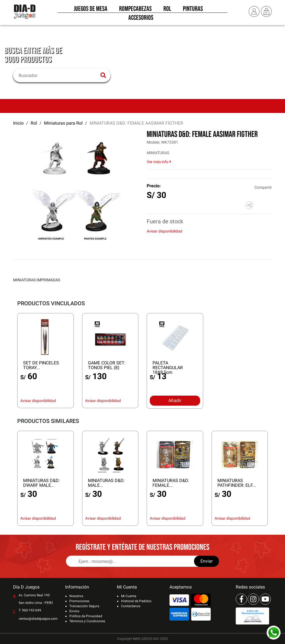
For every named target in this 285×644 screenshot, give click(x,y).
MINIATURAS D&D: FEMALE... (171, 483)
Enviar (207, 561)
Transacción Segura (84, 606)
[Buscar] (58, 75)
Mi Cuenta (129, 596)
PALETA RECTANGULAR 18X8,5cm (168, 368)
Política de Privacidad (86, 616)
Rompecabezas (135, 11)
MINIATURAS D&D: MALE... (106, 483)
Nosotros (76, 596)
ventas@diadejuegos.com (38, 619)
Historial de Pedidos (136, 601)
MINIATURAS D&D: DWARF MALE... (41, 483)
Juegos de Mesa (91, 11)
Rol (167, 11)
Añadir (175, 400)
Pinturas (193, 11)
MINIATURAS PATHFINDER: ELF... (237, 483)
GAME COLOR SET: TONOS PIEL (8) (107, 365)
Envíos (74, 611)
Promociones (79, 601)
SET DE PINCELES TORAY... (41, 365)
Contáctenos (131, 606)
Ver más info (159, 162)
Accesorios (141, 20)
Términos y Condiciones (87, 621)
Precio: (154, 186)
